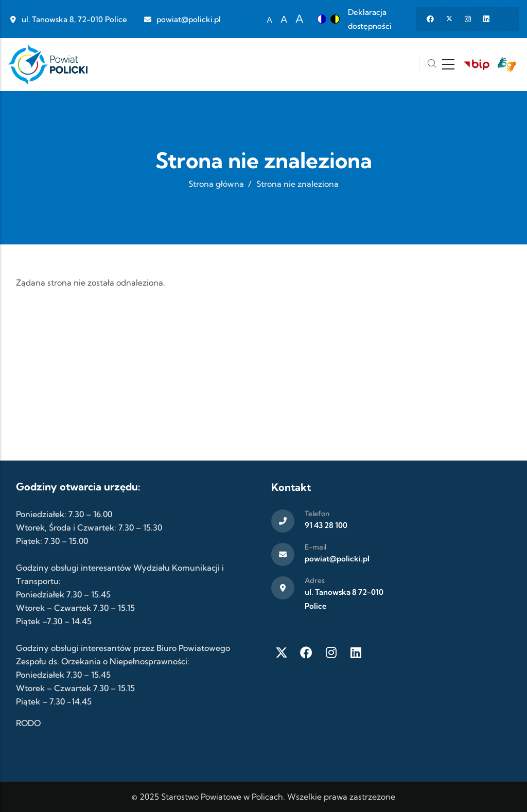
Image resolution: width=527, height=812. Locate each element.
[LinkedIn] (356, 652)
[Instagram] (331, 652)
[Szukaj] (432, 65)
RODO (28, 723)
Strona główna (216, 184)
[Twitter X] (282, 652)
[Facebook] (306, 652)
